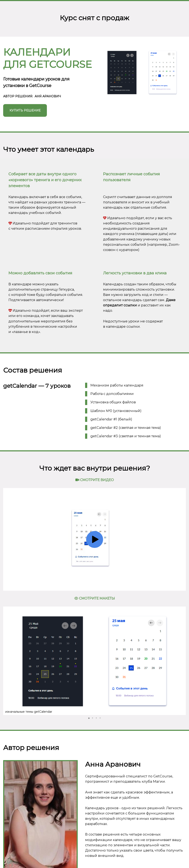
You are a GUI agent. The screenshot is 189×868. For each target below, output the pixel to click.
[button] (7, 661)
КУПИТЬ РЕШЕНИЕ (25, 110)
